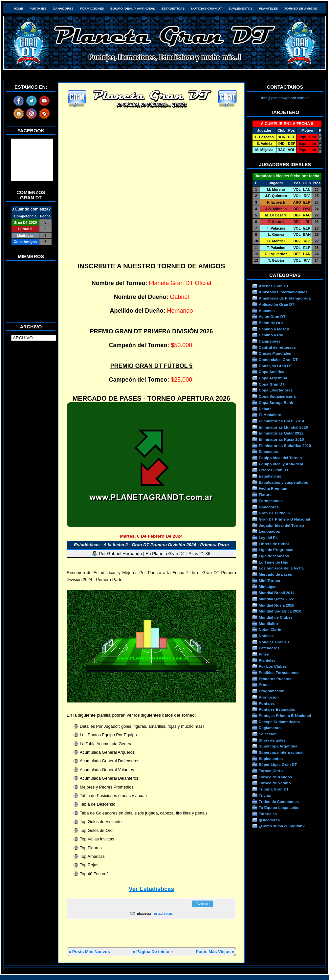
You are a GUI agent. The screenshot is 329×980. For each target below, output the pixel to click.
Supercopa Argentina (278, 746)
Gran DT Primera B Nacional (284, 519)
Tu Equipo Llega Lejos (279, 807)
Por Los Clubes (273, 666)
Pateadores (269, 648)
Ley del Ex (268, 537)
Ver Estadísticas (151, 889)
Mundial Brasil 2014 (277, 593)
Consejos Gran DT (275, 366)
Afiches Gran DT (274, 286)
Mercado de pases (275, 574)
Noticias (266, 636)
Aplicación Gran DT (276, 304)
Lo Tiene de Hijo (274, 562)
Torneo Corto (271, 771)
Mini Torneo (269, 580)
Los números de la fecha (281, 568)
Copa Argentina (273, 378)
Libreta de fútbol (274, 544)
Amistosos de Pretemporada (285, 298)
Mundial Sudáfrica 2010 (280, 611)
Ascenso (267, 311)
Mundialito (268, 624)
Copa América (272, 372)
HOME (18, 8)
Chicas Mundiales (275, 353)
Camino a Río (271, 335)
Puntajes (38, 8)
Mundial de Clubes (276, 617)
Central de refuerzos (277, 347)
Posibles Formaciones (279, 672)
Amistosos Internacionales (283, 292)
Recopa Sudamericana (279, 722)
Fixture (265, 494)
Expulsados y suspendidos (283, 482)
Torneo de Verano (275, 783)
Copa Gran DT (272, 384)
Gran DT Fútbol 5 (274, 513)
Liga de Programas (276, 550)
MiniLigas (268, 586)
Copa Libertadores (276, 390)
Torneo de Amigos (301, 8)
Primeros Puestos (275, 679)
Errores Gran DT (274, 470)
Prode (264, 685)
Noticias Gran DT (207, 8)
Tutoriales (268, 814)
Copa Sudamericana (277, 396)
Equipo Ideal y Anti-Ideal (133, 8)
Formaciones (92, 8)
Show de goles (272, 740)
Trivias (265, 795)
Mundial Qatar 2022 (276, 599)
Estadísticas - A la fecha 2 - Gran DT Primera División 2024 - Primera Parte (151, 545)
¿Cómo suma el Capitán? (282, 826)
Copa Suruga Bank (276, 402)
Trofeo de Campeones (279, 802)
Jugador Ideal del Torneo (281, 525)
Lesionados (269, 531)
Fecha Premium (273, 488)
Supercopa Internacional (281, 752)
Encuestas (268, 451)
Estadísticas (173, 8)
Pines (264, 654)
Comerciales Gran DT (278, 359)
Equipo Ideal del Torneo (280, 458)
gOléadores (269, 820)
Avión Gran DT (272, 316)
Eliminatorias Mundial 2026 (283, 427)
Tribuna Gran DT (274, 789)
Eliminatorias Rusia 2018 (281, 439)
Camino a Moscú (274, 329)
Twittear (202, 904)
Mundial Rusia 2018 (276, 605)
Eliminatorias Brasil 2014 (281, 421)
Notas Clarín (270, 629)
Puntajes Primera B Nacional (285, 715)
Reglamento (270, 728)
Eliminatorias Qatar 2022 (281, 433)
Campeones (270, 341)
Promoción (269, 697)
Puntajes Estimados (277, 709)
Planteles (269, 8)
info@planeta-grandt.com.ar (285, 98)
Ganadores (63, 8)
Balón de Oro (271, 323)
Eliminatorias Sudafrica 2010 (285, 445)
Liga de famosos (274, 556)
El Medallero (270, 415)
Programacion (272, 691)
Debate (265, 409)
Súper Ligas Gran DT (278, 764)
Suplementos (240, 8)
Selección (268, 734)
